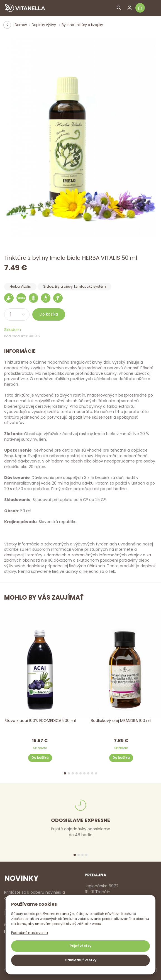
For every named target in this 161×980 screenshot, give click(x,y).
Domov (21, 25)
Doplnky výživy (44, 25)
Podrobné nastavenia (30, 933)
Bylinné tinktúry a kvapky (82, 25)
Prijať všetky (80, 946)
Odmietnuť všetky (80, 960)
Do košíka (49, 314)
